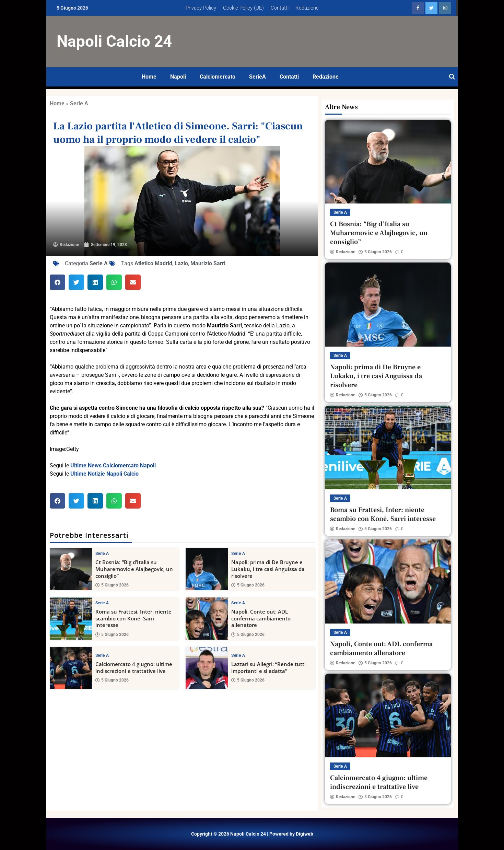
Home (149, 77)
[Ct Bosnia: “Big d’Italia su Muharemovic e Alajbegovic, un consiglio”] (71, 569)
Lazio (181, 263)
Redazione (307, 8)
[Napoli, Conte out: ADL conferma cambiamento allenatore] (207, 619)
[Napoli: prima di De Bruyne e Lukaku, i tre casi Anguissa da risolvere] (207, 569)
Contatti (280, 8)
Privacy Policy (201, 8)
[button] (57, 282)
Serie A (79, 103)
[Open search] (452, 77)
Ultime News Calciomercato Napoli (113, 465)
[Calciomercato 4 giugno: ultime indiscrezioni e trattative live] (71, 668)
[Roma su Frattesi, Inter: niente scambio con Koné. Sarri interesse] (71, 619)
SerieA (257, 77)
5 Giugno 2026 (112, 585)
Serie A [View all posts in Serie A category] (102, 554)
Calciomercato (218, 77)
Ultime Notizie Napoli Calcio (104, 474)
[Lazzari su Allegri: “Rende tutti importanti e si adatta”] (207, 668)
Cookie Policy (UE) (243, 8)
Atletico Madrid (153, 263)
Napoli (178, 77)
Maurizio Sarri (208, 263)
